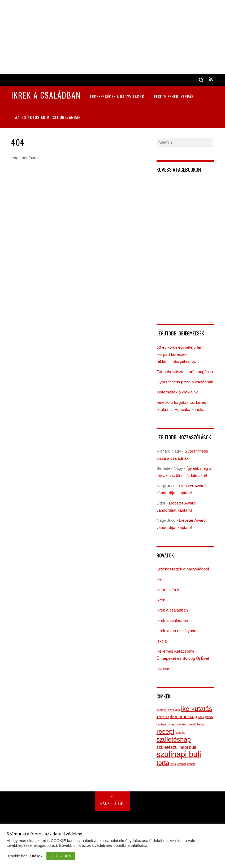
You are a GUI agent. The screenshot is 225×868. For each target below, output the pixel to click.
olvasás (163, 669)
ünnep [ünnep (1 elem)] (191, 764)
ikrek (161, 600)
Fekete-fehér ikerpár (174, 96)
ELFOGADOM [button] (61, 856)
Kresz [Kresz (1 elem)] (172, 724)
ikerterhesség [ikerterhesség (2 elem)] (183, 717)
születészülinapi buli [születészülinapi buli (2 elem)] (176, 747)
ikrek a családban (172, 610)
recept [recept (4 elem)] (165, 731)
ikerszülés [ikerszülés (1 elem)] (163, 717)
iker (160, 579)
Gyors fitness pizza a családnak (185, 382)
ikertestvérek (168, 590)
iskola (162, 641)
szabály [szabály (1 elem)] (180, 733)
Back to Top (113, 803)
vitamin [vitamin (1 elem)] (181, 764)
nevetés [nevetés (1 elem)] (182, 724)
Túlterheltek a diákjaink (177, 392)
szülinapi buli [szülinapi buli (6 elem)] (179, 754)
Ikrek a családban (172, 620)
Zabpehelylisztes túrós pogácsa (185, 372)
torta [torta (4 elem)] (163, 763)
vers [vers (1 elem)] (173, 764)
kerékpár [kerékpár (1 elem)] (162, 724)
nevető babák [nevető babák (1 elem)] (197, 724)
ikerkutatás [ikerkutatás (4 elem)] (196, 709)
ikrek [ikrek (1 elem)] (201, 717)
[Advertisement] (112, 37)
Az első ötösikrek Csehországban (48, 117)
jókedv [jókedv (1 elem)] (209, 717)
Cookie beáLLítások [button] (25, 856)
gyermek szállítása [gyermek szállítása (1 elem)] (168, 710)
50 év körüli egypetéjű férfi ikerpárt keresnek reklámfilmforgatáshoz (180, 354)
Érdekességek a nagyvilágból (118, 96)
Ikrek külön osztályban (176, 631)
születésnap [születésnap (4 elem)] (174, 739)
